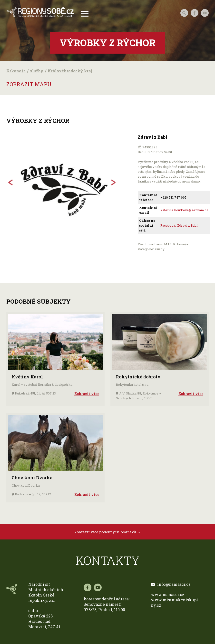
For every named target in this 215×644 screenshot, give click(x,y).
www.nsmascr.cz (168, 594)
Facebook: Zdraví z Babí (179, 225)
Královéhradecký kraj (70, 71)
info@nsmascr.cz (171, 584)
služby (37, 71)
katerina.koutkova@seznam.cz (184, 210)
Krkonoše (16, 71)
